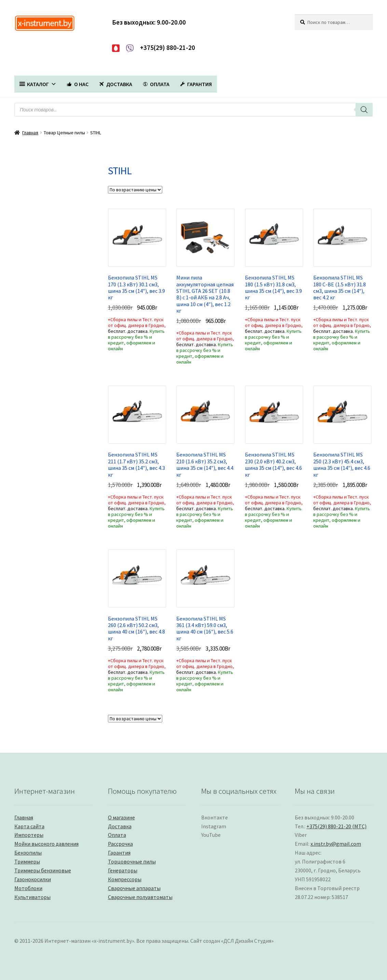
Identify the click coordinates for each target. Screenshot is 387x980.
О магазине (121, 817)
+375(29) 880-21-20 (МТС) (336, 826)
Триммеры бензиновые (43, 870)
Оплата (117, 835)
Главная (30, 133)
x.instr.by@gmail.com (336, 844)
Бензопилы (28, 853)
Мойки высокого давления (46, 844)
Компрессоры (125, 879)
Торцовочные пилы (132, 861)
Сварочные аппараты (134, 888)
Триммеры (27, 861)
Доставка (120, 826)
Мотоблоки (28, 888)
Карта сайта (29, 826)
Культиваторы (32, 897)
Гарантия (119, 853)
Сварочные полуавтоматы (140, 897)
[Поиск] (364, 110)
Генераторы (123, 870)
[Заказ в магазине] (135, 190)
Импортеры (29, 835)
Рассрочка (120, 844)
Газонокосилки (33, 879)
